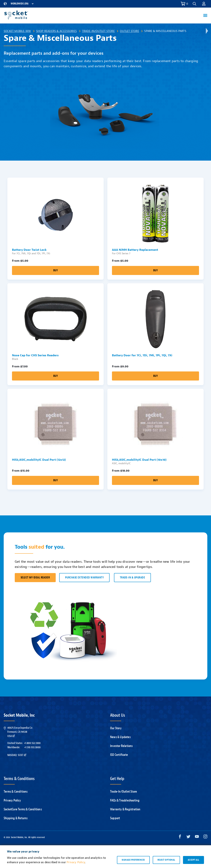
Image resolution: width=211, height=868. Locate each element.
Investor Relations (121, 746)
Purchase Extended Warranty (84, 578)
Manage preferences (133, 860)
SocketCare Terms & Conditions (23, 809)
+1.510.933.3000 (32, 747)
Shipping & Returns (16, 818)
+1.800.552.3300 (32, 743)
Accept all (193, 860)
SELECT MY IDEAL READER (35, 578)
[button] (194, 4)
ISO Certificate (119, 755)
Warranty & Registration (125, 809)
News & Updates (120, 737)
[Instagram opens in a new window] (205, 837)
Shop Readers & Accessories (56, 31)
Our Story (116, 728)
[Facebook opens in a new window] (180, 837)
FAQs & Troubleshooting (125, 800)
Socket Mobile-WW (17, 31)
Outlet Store (129, 31)
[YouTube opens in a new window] (197, 837)
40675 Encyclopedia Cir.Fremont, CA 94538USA (20, 732)
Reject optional (166, 860)
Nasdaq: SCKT (17, 755)
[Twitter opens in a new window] (188, 837)
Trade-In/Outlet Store (98, 31)
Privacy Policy (12, 800)
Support (115, 818)
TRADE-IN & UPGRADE (132, 578)
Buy (56, 270)
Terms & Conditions (16, 792)
